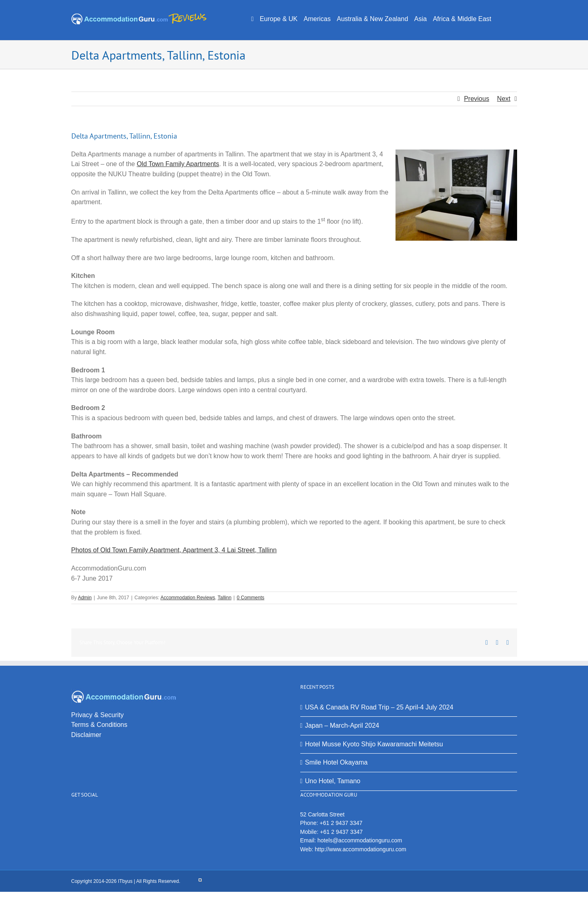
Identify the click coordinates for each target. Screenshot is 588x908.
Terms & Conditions (99, 725)
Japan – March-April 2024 (342, 725)
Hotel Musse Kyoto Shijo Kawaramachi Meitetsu (374, 744)
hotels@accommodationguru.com (360, 840)
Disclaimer (87, 735)
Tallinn (225, 598)
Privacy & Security (98, 715)
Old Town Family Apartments (178, 164)
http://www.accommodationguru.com (361, 849)
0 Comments (250, 598)
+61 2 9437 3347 (341, 823)
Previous (477, 99)
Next (504, 99)
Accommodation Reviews (188, 598)
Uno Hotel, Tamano (333, 781)
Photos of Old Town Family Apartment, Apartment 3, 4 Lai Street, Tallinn (174, 550)
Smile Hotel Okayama (337, 762)
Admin (85, 598)
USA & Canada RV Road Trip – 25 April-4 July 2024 (379, 707)
